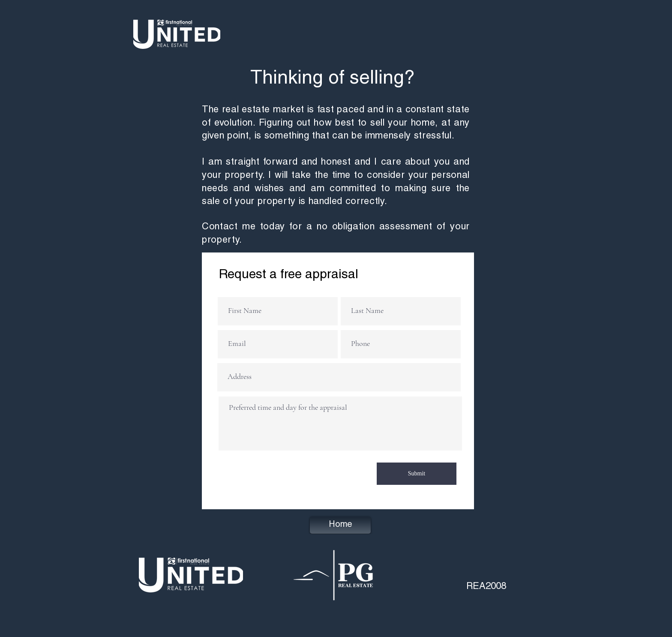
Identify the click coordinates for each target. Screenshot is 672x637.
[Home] (340, 525)
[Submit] (417, 474)
